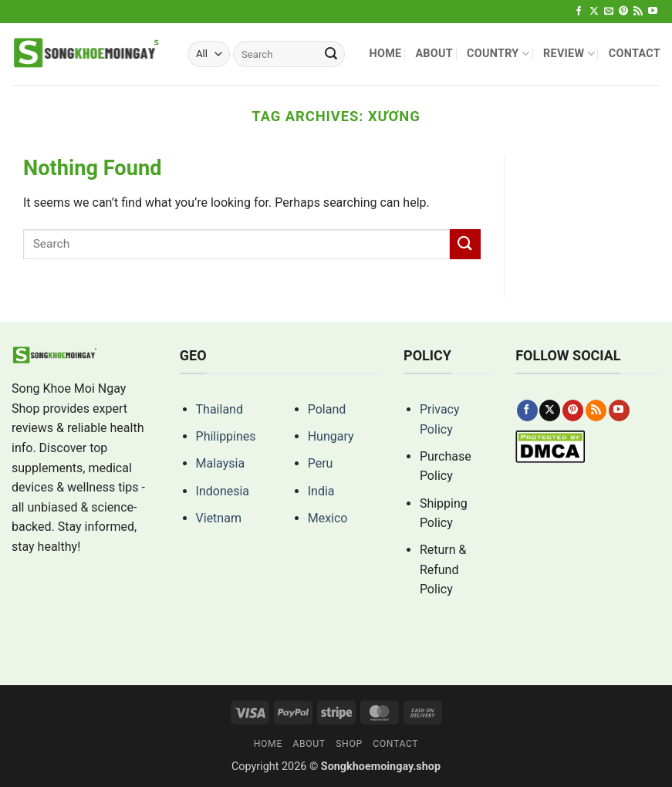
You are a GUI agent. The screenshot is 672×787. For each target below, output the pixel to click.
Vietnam (219, 518)
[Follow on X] (594, 12)
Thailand (219, 409)
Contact (635, 54)
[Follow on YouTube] (653, 12)
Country (498, 54)
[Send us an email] (609, 12)
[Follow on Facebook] (579, 12)
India (321, 491)
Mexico (328, 518)
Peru (321, 463)
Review (569, 54)
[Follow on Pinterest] (623, 12)
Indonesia (223, 491)
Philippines (226, 436)
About (434, 54)
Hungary (331, 436)
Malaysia (221, 463)
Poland (327, 409)
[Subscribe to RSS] (638, 12)
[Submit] (331, 54)
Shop (349, 744)
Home (385, 54)
